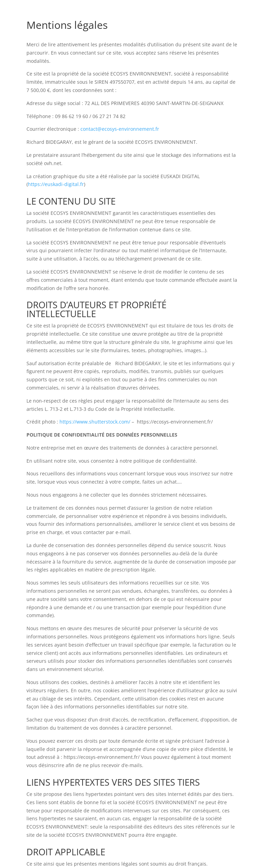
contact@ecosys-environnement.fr (120, 129)
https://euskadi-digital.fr (56, 184)
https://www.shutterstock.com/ (95, 422)
